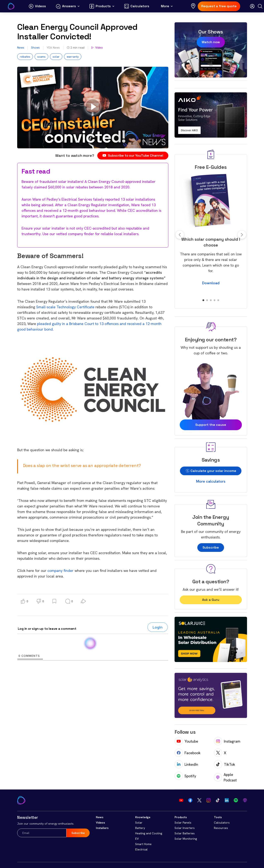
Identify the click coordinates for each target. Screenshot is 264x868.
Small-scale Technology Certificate (65, 307)
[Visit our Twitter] (199, 800)
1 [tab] (203, 300)
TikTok (224, 764)
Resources (221, 828)
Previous (180, 235)
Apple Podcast (225, 777)
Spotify (185, 776)
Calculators (222, 823)
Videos (100, 823)
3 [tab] (211, 300)
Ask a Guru (211, 600)
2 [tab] (207, 300)
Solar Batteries (185, 833)
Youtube (186, 741)
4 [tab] (215, 300)
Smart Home (143, 844)
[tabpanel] (211, 229)
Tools (218, 817)
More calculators (211, 481)
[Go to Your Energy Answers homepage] (11, 6)
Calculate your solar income (211, 471)
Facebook (187, 753)
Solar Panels (183, 823)
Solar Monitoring (186, 839)
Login (158, 627)
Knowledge (143, 817)
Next (242, 235)
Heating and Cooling (149, 833)
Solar (139, 823)
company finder (60, 571)
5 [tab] (218, 300)
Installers (102, 828)
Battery (140, 828)
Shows (35, 48)
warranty (73, 57)
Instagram (227, 741)
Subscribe (211, 547)
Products (181, 817)
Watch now (211, 42)
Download (211, 283)
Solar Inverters (185, 828)
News (21, 48)
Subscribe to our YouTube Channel (133, 155)
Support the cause (211, 425)
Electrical (141, 849)
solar (56, 57)
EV (137, 839)
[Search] (260, 6)
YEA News (53, 48)
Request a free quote (219, 6)
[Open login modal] (252, 6)
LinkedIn (186, 764)
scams (41, 57)
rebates (25, 57)
